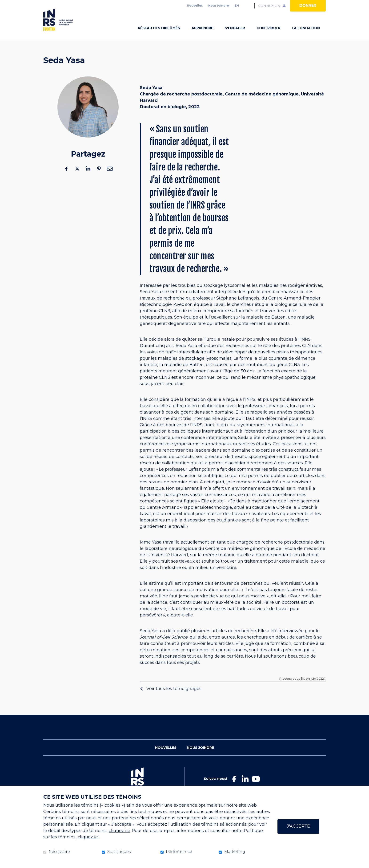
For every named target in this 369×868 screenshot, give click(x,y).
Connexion (269, 6)
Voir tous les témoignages (174, 696)
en (237, 6)
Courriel (110, 176)
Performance (179, 852)
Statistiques (119, 852)
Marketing (235, 852)
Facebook (66, 176)
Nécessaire (59, 852)
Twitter (77, 176)
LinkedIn (88, 176)
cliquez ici (119, 831)
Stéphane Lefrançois (238, 306)
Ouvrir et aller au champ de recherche (249, 6)
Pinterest (99, 176)
